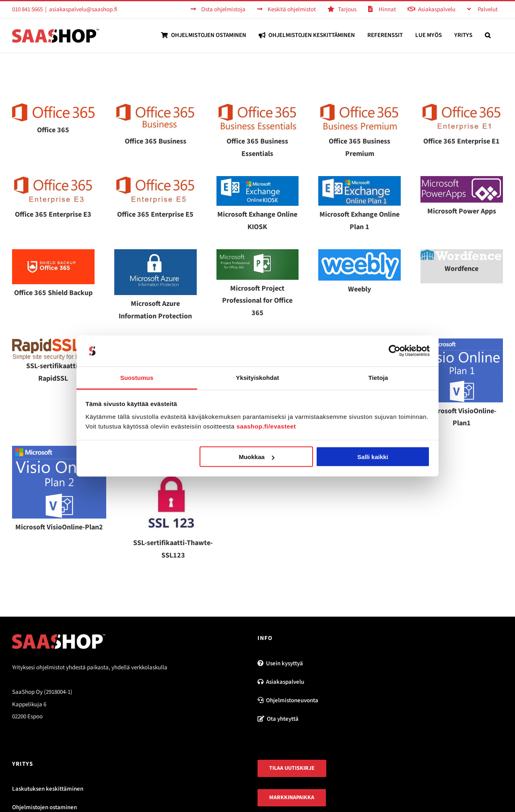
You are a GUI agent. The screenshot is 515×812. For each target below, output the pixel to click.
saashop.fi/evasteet (266, 426)
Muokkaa (256, 457)
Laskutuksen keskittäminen (48, 789)
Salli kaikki (373, 457)
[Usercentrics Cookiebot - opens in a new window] (394, 351)
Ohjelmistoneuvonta (288, 700)
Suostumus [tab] (137, 377)
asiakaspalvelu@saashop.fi (83, 9)
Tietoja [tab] (378, 377)
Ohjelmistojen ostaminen (44, 807)
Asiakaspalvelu (281, 682)
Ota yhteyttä (278, 719)
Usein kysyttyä (280, 663)
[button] (488, 35)
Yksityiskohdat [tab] (257, 377)
